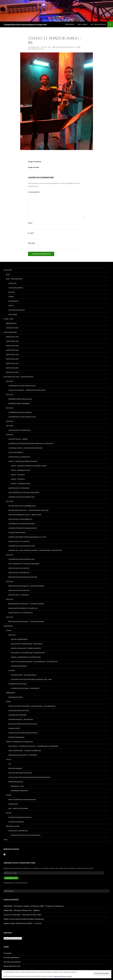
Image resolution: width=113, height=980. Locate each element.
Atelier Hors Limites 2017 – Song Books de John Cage (28, 510)
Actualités (8, 270)
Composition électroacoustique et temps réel (25, 24)
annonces (12, 283)
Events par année (10, 332)
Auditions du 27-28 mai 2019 (19, 488)
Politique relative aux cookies (63, 976)
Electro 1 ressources (19, 639)
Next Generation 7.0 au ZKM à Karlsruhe (24, 564)
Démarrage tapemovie (20, 791)
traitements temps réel (17, 715)
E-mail (31, 233)
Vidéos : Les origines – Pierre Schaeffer (26, 648)
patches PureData (15, 768)
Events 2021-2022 (12, 337)
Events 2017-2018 (12, 355)
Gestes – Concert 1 (18, 475)
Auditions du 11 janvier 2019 (19, 457)
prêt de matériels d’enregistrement (22, 800)
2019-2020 (10, 426)
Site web (31, 243)
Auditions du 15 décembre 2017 (20, 519)
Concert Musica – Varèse (18, 439)
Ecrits (8, 702)
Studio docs (13, 804)
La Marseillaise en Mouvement (20, 412)
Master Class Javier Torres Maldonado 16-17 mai (27, 537)
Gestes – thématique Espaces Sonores (23, 461)
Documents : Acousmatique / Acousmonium (28, 653)
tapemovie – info (17, 786)
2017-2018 (10, 501)
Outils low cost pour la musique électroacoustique (29, 777)
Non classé (13, 314)
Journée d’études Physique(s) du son (23, 528)
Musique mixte (14, 728)
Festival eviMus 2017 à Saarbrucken (22, 506)
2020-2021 (10, 421)
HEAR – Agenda (82, 24)
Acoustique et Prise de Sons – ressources (27, 644)
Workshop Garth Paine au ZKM (20, 399)
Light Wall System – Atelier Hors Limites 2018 (25, 448)
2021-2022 (10, 408)
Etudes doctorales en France (20, 817)
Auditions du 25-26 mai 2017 (19, 568)
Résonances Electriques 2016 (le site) (23, 577)
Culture (12, 670)
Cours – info (9, 319)
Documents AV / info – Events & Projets (19, 377)
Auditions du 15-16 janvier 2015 (20, 613)
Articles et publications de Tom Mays (23, 724)
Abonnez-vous (11, 878)
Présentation (70, 24)
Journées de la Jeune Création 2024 (22, 386)
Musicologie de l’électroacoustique (23, 733)
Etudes (9, 813)
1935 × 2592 (47, 47)
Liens (6, 840)
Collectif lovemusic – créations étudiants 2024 (27, 390)
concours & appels (16, 288)
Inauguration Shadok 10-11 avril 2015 (23, 608)
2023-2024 (10, 381)
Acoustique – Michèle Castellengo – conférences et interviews (33, 746)
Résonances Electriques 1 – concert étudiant (26, 622)
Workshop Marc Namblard (19, 403)
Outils (9, 759)
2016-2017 (10, 555)
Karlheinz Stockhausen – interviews (23, 755)
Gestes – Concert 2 (18, 479)
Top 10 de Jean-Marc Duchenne (20, 773)
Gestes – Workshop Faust (20, 470)
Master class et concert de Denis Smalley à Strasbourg (24, 919)
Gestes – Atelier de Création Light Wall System (29, 466)
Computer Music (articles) (19, 711)
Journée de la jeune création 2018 (22, 546)
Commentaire (34, 192)
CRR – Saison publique (98, 24)
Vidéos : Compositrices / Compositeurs (26, 657)
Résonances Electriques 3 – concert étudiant (26, 586)
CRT (10, 764)
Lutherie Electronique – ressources (25, 688)
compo (11, 297)
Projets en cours (13, 826)
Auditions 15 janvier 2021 (18, 831)
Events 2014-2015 (12, 368)
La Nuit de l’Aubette (16, 452)
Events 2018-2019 (12, 350)
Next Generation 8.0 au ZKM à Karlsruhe (24, 492)
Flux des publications (11, 957)
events (11, 306)
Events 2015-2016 (12, 363)
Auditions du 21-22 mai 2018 (19, 541)
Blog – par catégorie (14, 279)
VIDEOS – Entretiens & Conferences (19, 742)
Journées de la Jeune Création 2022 (22, 417)
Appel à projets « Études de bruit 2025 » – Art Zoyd (22, 923)
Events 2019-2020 (12, 346)
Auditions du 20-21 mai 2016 (19, 590)
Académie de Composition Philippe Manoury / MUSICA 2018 (31, 444)
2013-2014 (10, 617)
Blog (8, 274)
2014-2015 (10, 599)
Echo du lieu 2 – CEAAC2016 (19, 595)
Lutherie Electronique (17, 684)
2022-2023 (10, 395)
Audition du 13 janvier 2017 (19, 573)
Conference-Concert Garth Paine (22, 524)
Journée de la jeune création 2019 (22, 497)
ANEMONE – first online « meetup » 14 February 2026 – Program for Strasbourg (33, 906)
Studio (9, 795)
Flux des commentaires (12, 962)
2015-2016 (10, 581)
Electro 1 (12, 635)
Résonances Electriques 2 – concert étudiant (26, 604)
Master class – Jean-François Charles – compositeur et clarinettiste (35, 550)
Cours (8, 630)
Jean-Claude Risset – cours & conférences (25, 751)
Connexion (8, 953)
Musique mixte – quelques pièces (24, 675)
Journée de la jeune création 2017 (22, 559)
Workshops (11, 693)
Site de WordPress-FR (12, 966)
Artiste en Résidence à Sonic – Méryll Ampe (25, 515)
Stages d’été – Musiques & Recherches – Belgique (22, 910)
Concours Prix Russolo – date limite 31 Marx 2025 (22, 915)
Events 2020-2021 (12, 341)
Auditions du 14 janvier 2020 (19, 430)
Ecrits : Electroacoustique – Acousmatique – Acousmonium (34, 662)
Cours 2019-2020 (12, 328)
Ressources (8, 626)
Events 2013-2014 (12, 372)
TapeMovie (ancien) (16, 782)
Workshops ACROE (16, 697)
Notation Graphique (19, 666)
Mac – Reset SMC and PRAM (18, 808)
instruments (13, 301)
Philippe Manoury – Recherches (21, 719)
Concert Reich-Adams (17, 533)
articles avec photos (17, 310)
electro (12, 292)
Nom (31, 223)
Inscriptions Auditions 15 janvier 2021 (26, 835)
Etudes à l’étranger (16, 822)
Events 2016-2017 (12, 359)
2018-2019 (10, 435)
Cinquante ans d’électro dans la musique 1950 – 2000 (31, 679)
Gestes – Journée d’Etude (20, 484)
